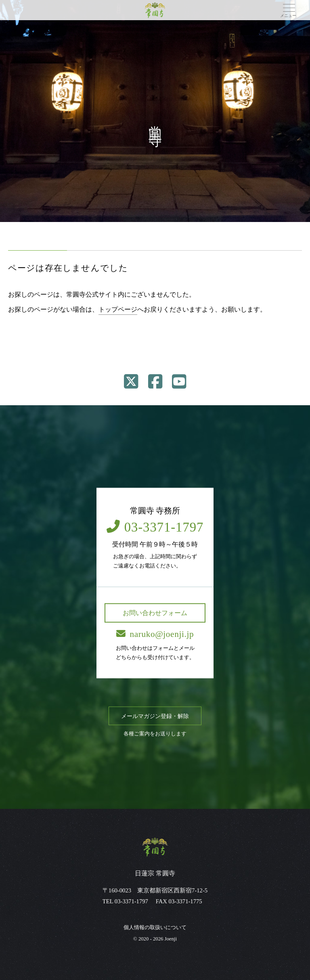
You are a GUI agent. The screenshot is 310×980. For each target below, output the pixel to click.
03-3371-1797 (155, 527)
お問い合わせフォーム (155, 612)
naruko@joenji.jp (155, 634)
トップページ (118, 309)
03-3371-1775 (185, 901)
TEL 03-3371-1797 (125, 901)
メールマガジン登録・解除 (155, 716)
